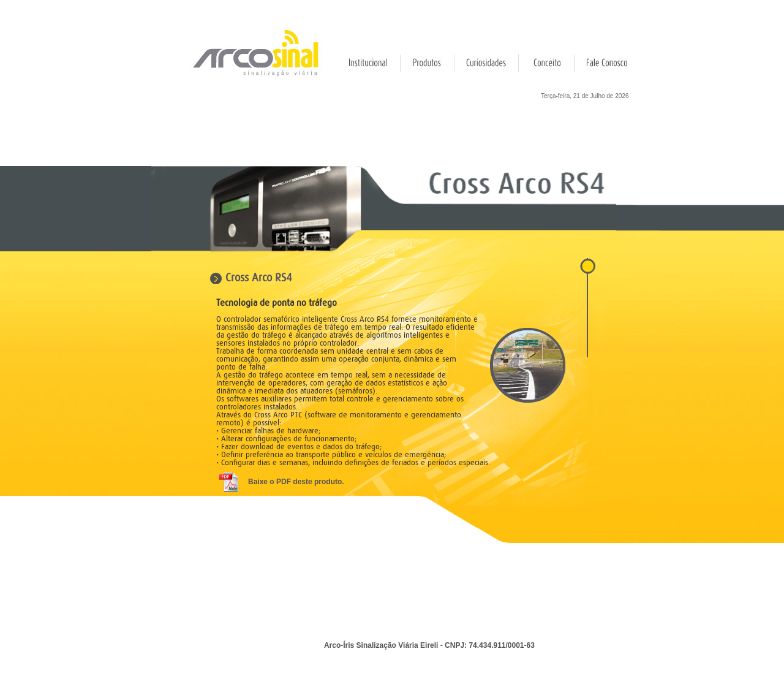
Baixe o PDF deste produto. (296, 482)
